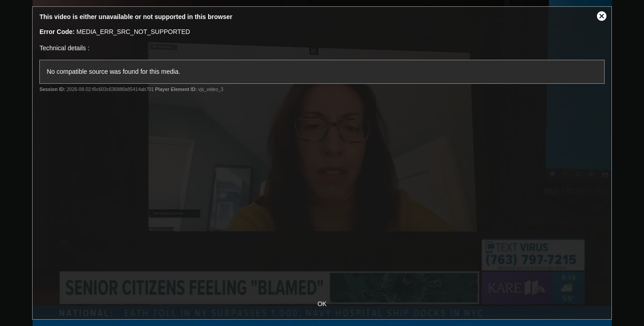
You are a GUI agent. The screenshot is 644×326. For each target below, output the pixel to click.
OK (322, 304)
